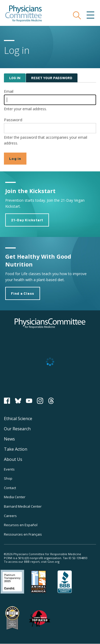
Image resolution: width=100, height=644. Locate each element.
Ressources (23, 534)
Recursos (21, 525)
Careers (10, 516)
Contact (10, 488)
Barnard (23, 506)
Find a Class (23, 293)
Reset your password (52, 78)
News (9, 439)
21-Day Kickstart (27, 220)
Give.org (53, 562)
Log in (15, 78)
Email (9, 91)
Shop (8, 478)
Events (9, 469)
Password (13, 120)
